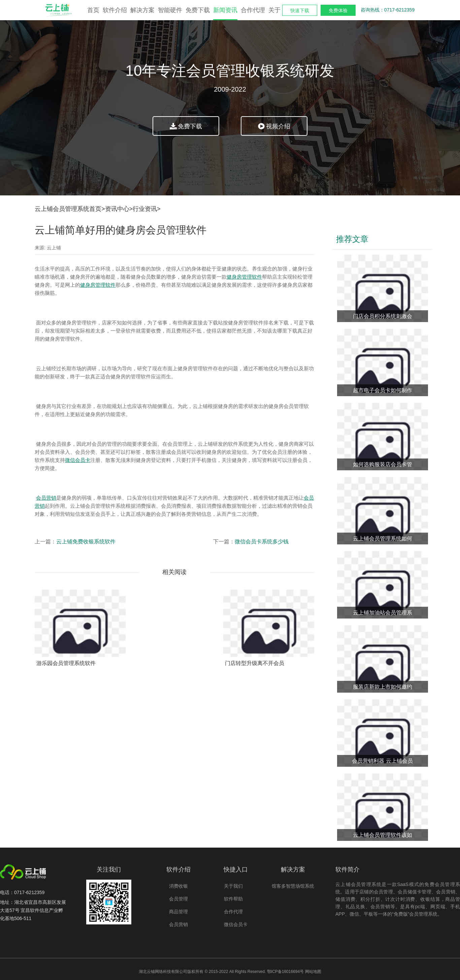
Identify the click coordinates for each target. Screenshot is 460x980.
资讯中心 (117, 209)
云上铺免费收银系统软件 (86, 542)
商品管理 (178, 912)
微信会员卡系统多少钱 (262, 542)
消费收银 (178, 886)
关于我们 (233, 886)
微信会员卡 (236, 924)
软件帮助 (233, 899)
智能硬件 (170, 10)
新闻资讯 (225, 10)
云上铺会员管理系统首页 (68, 209)
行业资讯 (145, 209)
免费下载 (198, 10)
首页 (93, 10)
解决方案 (142, 10)
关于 (274, 10)
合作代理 (253, 10)
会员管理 (178, 899)
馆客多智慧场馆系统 (293, 886)
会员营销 (178, 924)
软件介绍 (115, 10)
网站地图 (313, 972)
